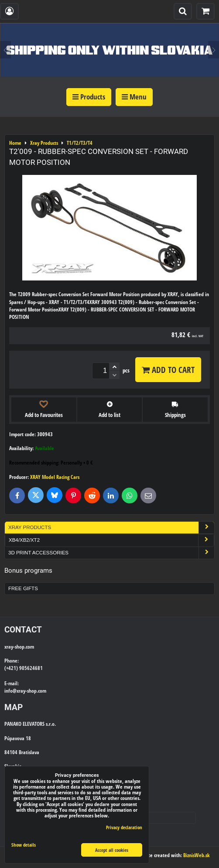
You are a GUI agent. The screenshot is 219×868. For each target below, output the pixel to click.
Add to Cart (168, 370)
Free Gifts (23, 588)
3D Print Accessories (111, 553)
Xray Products (111, 528)
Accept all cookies (112, 850)
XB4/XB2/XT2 (111, 540)
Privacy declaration (124, 827)
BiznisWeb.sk (197, 855)
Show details (24, 845)
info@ (10, 691)
